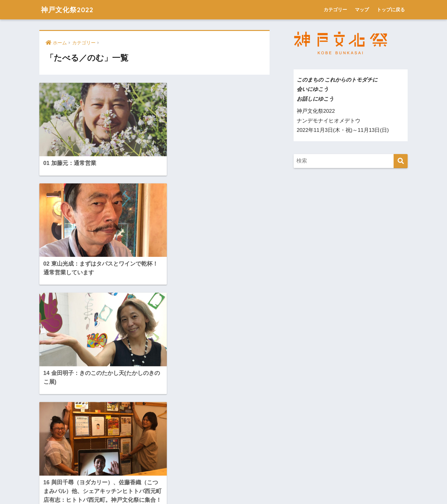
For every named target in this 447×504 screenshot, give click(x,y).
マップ (362, 10)
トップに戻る (391, 10)
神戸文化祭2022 (68, 10)
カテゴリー (335, 10)
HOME (223, 477)
